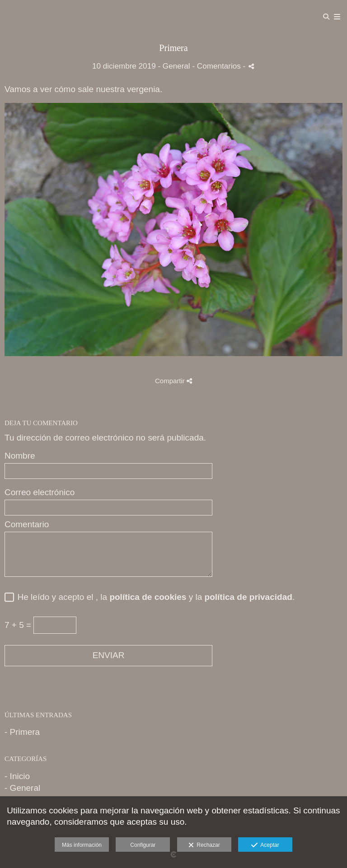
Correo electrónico (40, 492)
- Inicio (17, 776)
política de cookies (148, 597)
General (176, 66)
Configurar (143, 845)
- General (22, 788)
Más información (82, 845)
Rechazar (204, 845)
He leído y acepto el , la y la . (154, 597)
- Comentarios (217, 66)
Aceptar (265, 845)
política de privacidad (249, 597)
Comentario (27, 525)
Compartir (173, 381)
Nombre (20, 456)
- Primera (22, 732)
